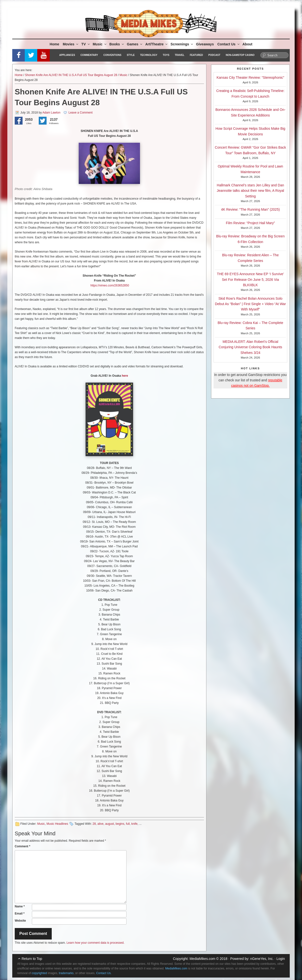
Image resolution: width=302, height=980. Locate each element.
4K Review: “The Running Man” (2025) (251, 209)
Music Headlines (57, 824)
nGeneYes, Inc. (262, 959)
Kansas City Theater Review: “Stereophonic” (251, 77)
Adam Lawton (51, 113)
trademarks (66, 973)
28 (94, 824)
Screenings (182, 44)
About (247, 44)
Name (20, 906)
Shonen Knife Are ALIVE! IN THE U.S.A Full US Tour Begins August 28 (71, 75)
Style (131, 55)
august (110, 824)
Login (281, 959)
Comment (22, 846)
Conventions (112, 55)
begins (120, 824)
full (128, 824)
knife (134, 824)
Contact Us (229, 44)
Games (135, 44)
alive (101, 824)
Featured (196, 55)
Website (20, 921)
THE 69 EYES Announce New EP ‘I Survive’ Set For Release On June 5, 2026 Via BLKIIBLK (251, 279)
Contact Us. (104, 973)
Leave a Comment (80, 113)
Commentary (89, 55)
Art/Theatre (157, 44)
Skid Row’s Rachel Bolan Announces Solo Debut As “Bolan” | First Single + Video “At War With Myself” (251, 304)
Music (100, 44)
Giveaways (205, 44)
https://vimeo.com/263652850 (109, 285)
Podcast (214, 55)
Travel (180, 55)
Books (117, 44)
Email (20, 914)
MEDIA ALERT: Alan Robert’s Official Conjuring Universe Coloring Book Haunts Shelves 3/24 (250, 347)
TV (86, 44)
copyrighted (39, 973)
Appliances (67, 55)
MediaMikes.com (202, 959)
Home (55, 44)
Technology (149, 55)
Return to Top (32, 959)
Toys (166, 55)
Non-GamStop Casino (240, 55)
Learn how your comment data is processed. (95, 943)
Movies (71, 44)
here (124, 376)
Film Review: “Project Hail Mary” (251, 223)
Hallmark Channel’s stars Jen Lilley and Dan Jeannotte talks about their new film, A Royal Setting (250, 191)
